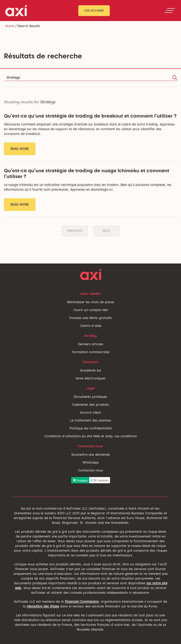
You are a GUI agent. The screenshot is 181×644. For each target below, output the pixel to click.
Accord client (90, 412)
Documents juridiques (90, 397)
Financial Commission (82, 602)
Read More (20, 149)
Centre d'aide (91, 326)
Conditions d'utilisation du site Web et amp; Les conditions (91, 436)
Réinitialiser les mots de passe (90, 302)
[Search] (91, 78)
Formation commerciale (91, 352)
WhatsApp (91, 462)
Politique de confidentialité (91, 428)
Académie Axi (91, 370)
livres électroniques (91, 378)
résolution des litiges (43, 606)
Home (10, 26)
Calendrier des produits (90, 405)
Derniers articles (91, 344)
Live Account (94, 11)
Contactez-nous (90, 470)
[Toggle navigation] (170, 11)
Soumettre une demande (90, 455)
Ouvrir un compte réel (91, 310)
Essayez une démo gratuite (90, 318)
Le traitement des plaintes (91, 420)
